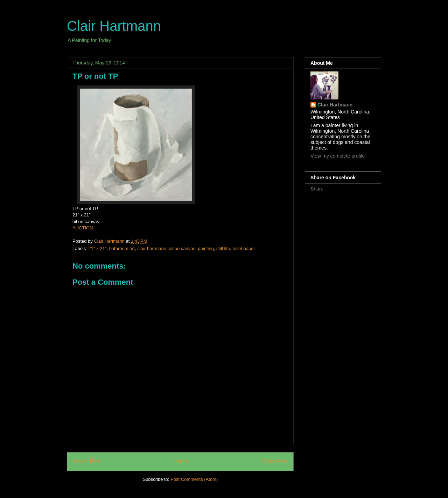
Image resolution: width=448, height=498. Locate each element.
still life (223, 248)
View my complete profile (338, 156)
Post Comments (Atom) (194, 479)
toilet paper (244, 248)
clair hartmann (152, 248)
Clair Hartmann (114, 26)
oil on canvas (182, 248)
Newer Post (87, 461)
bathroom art (122, 248)
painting (206, 248)
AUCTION (83, 228)
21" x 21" (98, 248)
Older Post (275, 461)
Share (317, 189)
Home (182, 461)
